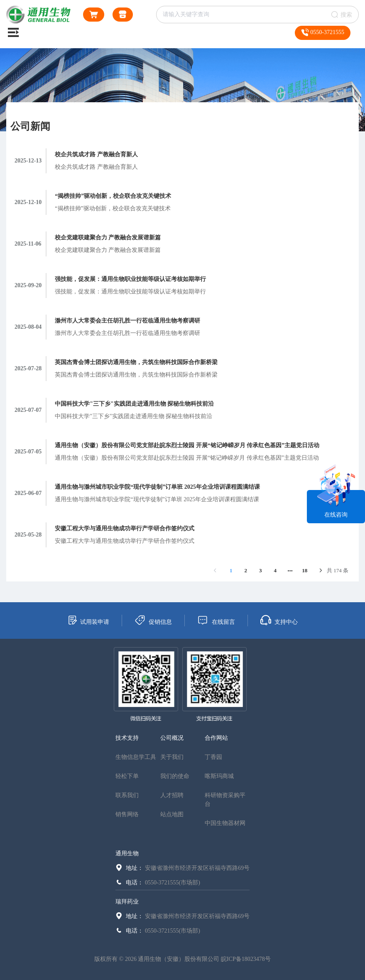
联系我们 (127, 795)
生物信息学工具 (136, 757)
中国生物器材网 (225, 823)
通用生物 (127, 853)
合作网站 (216, 738)
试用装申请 (88, 620)
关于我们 (172, 757)
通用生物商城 (123, 16)
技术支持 (127, 738)
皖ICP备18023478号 (246, 959)
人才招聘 (172, 795)
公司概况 (172, 738)
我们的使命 (175, 776)
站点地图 (172, 814)
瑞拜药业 (127, 902)
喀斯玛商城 (219, 776)
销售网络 (127, 814)
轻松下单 (127, 776)
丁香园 (213, 757)
